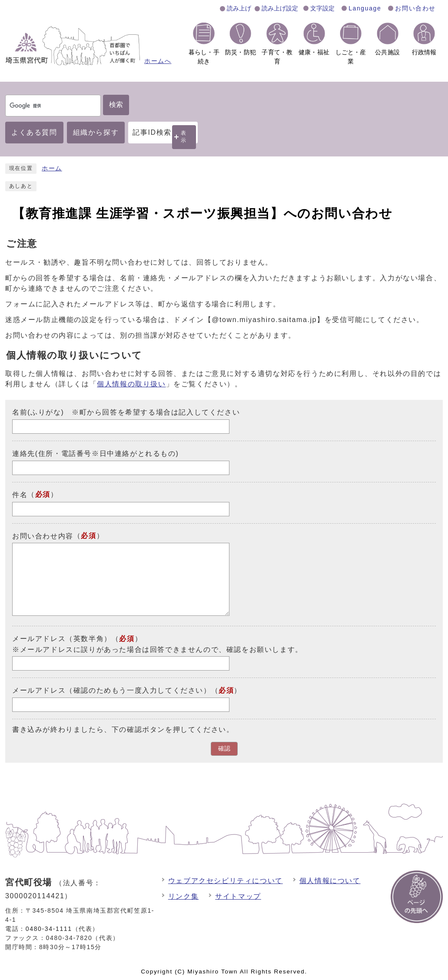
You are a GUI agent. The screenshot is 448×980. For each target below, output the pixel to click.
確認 (224, 749)
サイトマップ (238, 896)
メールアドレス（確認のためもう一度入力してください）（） (127, 690)
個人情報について (330, 881)
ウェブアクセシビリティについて (226, 881)
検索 (116, 105)
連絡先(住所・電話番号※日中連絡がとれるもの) (95, 453)
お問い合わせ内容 (43, 536)
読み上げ (239, 8)
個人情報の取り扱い (131, 384)
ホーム (52, 168)
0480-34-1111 (49, 929)
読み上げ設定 (280, 8)
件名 (20, 495)
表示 (184, 137)
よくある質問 (34, 132)
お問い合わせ (415, 8)
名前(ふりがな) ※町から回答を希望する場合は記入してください (126, 412)
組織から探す (96, 132)
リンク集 (183, 896)
